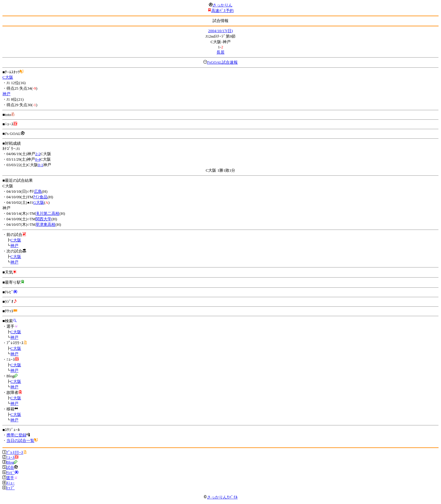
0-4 (38, 159)
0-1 (41, 165)
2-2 (38, 154)
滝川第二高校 (47, 213)
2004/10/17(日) (221, 31)
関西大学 (43, 219)
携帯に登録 (16, 435)
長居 (221, 52)
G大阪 (38, 202)
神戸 (6, 94)
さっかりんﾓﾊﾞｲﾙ (221, 497)
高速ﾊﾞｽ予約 (222, 11)
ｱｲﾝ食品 (40, 197)
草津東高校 (45, 224)
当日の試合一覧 (20, 441)
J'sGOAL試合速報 (222, 62)
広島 (38, 191)
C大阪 (8, 77)
